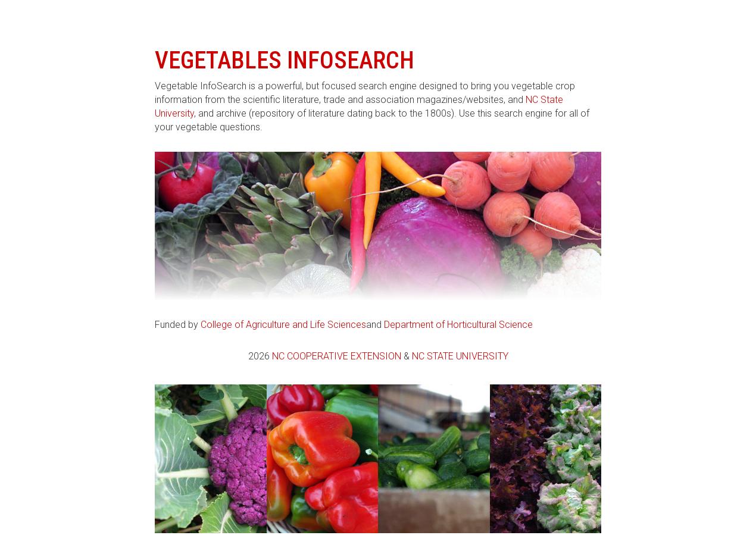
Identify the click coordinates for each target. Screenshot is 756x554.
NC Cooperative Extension (337, 356)
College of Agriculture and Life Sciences (283, 325)
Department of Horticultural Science (458, 325)
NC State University (460, 356)
